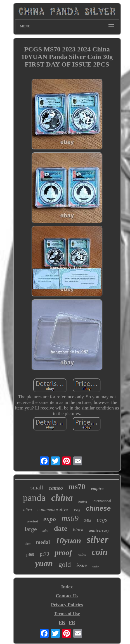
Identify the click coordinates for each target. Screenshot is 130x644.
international (102, 501)
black (78, 530)
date (61, 528)
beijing (83, 501)
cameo (56, 488)
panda (34, 498)
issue (82, 565)
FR (72, 623)
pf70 (44, 554)
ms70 (77, 487)
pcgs (102, 520)
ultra (28, 510)
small (37, 487)
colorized (32, 521)
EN (62, 623)
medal (43, 542)
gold (65, 564)
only (96, 566)
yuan (44, 563)
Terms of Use (67, 614)
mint (45, 531)
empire (97, 488)
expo (50, 519)
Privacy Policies (67, 605)
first (28, 544)
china (62, 498)
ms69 (70, 518)
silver (98, 540)
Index (67, 587)
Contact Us (67, 596)
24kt (88, 521)
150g (77, 510)
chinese (98, 508)
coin (100, 552)
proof (63, 552)
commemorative (53, 509)
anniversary (99, 530)
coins (82, 555)
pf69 (30, 555)
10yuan (68, 540)
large (31, 529)
